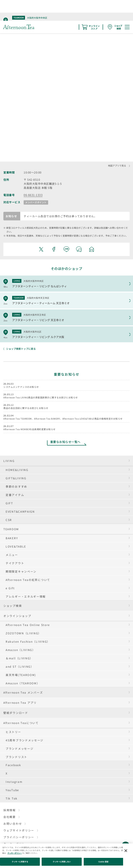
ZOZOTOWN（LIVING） (23, 633)
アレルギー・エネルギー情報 (26, 596)
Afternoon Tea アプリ (20, 702)
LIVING (9, 461)
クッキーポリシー (15, 853)
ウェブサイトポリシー (19, 830)
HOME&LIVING (17, 470)
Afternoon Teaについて (21, 723)
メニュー (12, 555)
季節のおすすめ (16, 486)
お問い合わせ (13, 823)
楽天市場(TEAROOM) (21, 675)
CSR (9, 520)
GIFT (9, 503)
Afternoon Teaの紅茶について (28, 580)
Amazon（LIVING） (20, 650)
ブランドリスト (16, 757)
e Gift (10, 588)
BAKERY (12, 538)
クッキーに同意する (20, 862)
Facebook (13, 765)
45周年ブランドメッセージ (25, 740)
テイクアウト (15, 563)
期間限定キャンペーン (21, 571)
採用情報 (10, 810)
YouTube (12, 790)
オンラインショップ (17, 616)
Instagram (14, 782)
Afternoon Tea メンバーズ (23, 692)
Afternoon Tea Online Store (28, 625)
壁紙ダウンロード (16, 713)
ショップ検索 (13, 606)
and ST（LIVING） (20, 666)
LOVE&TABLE (16, 546)
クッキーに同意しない (62, 862)
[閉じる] (126, 851)
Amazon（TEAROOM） (23, 683)
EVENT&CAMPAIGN (20, 511)
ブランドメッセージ (19, 748)
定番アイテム (15, 495)
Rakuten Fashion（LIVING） (28, 641)
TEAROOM (11, 529)
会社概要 (10, 817)
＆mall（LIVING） (19, 658)
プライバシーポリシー (19, 837)
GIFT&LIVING (16, 478)
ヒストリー (13, 732)
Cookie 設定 (104, 862)
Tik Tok (12, 798)
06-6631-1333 (33, 195)
